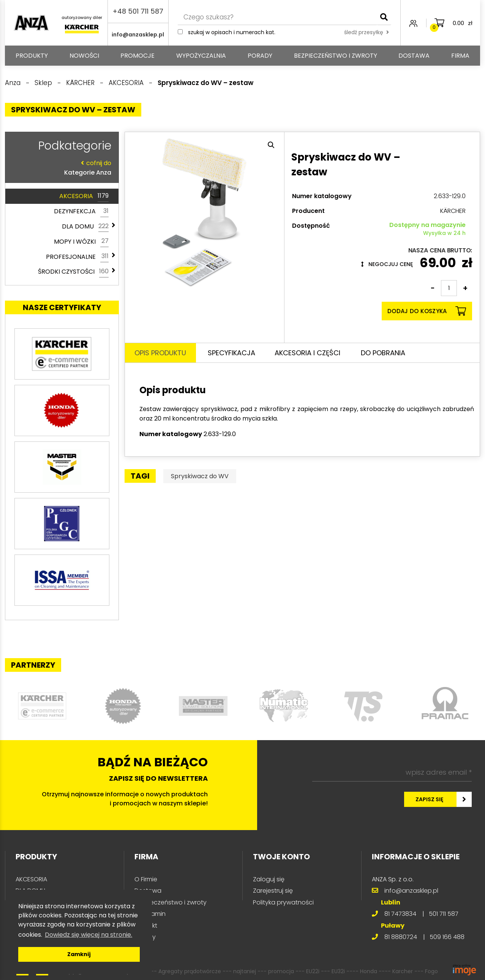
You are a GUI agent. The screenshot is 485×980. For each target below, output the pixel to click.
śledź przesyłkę (367, 32)
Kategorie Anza (60, 168)
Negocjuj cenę (387, 264)
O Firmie (146, 879)
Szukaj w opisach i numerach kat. (232, 32)
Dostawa (414, 56)
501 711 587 (444, 914)
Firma (460, 56)
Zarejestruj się (273, 891)
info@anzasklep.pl (138, 35)
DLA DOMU (85, 227)
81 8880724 (401, 937)
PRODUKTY (32, 56)
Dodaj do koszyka (427, 311)
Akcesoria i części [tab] (307, 353)
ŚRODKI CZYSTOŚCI (73, 272)
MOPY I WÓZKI (81, 241)
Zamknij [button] (79, 954)
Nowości (84, 56)
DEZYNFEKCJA (81, 211)
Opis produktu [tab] (160, 353)
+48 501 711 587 (138, 11)
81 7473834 (400, 914)
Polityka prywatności (283, 902)
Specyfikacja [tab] (231, 353)
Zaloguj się (269, 879)
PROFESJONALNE (77, 257)
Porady (260, 56)
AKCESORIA (84, 196)
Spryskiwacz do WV (200, 476)
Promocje (137, 56)
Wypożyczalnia (201, 56)
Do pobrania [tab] (383, 353)
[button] (271, 145)
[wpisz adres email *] (392, 772)
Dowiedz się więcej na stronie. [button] (88, 935)
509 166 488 (447, 937)
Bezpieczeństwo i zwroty (336, 56)
